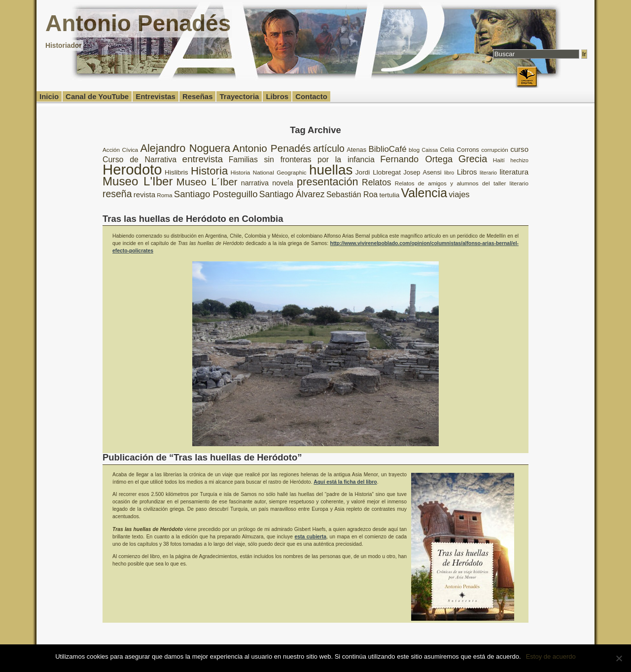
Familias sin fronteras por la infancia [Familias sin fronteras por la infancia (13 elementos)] (302, 159)
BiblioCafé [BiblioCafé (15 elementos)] (387, 149)
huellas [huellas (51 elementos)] (331, 170)
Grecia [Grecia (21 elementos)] (473, 159)
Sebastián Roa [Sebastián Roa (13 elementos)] (352, 195)
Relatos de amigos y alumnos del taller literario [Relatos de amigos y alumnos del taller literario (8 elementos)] (462, 183)
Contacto (311, 96)
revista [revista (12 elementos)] (144, 195)
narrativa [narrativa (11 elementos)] (255, 183)
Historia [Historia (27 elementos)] (209, 171)
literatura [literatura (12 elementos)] (514, 172)
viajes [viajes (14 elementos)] (459, 195)
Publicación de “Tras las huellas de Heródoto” (202, 457)
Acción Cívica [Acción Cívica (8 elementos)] (120, 150)
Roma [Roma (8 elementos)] (164, 195)
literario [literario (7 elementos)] (488, 173)
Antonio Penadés (138, 23)
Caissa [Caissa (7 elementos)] (430, 150)
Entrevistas (156, 96)
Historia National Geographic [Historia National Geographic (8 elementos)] (269, 172)
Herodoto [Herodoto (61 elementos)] (132, 169)
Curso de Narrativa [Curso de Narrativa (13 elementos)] (140, 159)
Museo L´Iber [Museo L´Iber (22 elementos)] (207, 182)
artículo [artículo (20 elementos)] (329, 148)
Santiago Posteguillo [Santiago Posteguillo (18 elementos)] (216, 194)
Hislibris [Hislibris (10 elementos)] (176, 172)
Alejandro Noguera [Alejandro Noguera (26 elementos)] (186, 148)
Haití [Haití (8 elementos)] (499, 160)
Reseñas (198, 96)
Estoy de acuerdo (551, 656)
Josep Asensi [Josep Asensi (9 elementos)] (422, 172)
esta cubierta (311, 537)
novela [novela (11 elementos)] (283, 183)
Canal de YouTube (97, 96)
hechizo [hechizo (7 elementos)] (519, 160)
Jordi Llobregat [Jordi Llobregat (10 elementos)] (378, 172)
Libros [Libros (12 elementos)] (467, 172)
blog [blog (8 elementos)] (414, 150)
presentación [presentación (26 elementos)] (328, 182)
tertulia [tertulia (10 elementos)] (389, 195)
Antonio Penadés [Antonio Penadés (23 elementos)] (272, 148)
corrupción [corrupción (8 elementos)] (495, 150)
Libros (277, 96)
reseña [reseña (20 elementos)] (117, 194)
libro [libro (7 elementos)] (449, 173)
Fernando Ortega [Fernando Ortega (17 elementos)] (416, 159)
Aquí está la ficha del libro (345, 482)
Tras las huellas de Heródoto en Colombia (193, 219)
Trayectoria (239, 96)
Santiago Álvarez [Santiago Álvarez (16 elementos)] (292, 194)
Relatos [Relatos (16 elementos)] (377, 182)
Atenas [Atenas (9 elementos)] (356, 150)
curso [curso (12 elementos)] (519, 149)
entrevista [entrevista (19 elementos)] (203, 159)
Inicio (49, 96)
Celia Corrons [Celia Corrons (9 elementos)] (460, 150)
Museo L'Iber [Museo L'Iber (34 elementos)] (138, 181)
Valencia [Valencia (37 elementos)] (424, 193)
